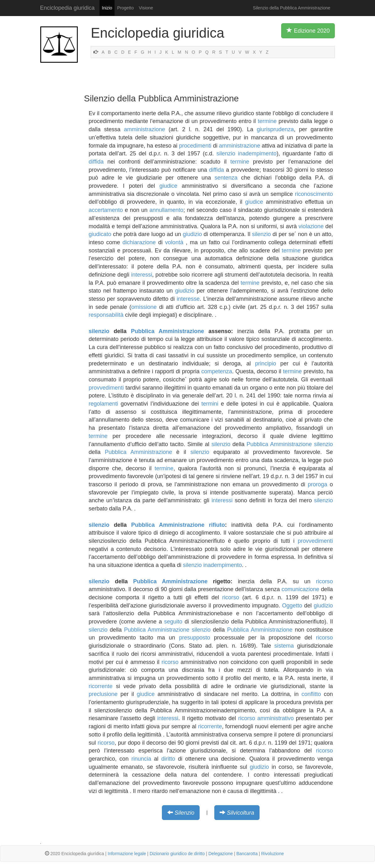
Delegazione (221, 854)
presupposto (194, 638)
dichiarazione (139, 242)
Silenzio (184, 813)
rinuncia (141, 759)
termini (210, 404)
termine (267, 121)
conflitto (311, 694)
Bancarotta (247, 854)
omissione (144, 307)
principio (266, 364)
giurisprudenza (275, 129)
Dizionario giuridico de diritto (177, 854)
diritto (168, 759)
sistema (284, 646)
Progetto (125, 8)
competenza (217, 371)
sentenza (226, 178)
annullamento (166, 210)
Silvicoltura (241, 813)
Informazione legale (127, 854)
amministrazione (145, 129)
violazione (311, 226)
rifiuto (217, 525)
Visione (146, 8)
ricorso (324, 581)
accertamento (106, 210)
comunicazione (300, 589)
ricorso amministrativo (266, 718)
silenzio (226, 154)
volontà (174, 242)
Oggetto (292, 606)
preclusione (103, 694)
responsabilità (106, 315)
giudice (168, 186)
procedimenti (195, 146)
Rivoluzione (272, 854)
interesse (188, 299)
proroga (318, 484)
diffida (96, 162)
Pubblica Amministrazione (167, 331)
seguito (173, 622)
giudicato (100, 234)
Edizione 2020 (308, 30)
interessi (142, 275)
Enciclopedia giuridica (67, 8)
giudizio (192, 234)
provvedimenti (106, 388)
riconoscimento (314, 194)
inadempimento (257, 154)
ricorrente (101, 686)
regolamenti (104, 404)
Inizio (107, 8)
